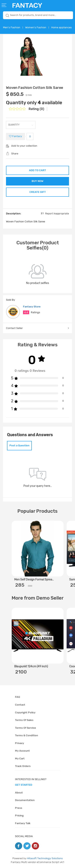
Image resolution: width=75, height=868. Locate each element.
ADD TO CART (37, 170)
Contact (20, 705)
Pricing (19, 815)
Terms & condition (26, 735)
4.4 (26, 312)
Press (19, 808)
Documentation (25, 800)
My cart (20, 759)
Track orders (23, 766)
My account (22, 751)
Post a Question (19, 445)
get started (24, 785)
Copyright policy (25, 712)
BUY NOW (37, 181)
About (19, 793)
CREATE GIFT (38, 192)
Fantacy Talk (23, 823)
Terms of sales (24, 720)
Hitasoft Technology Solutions (45, 858)
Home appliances (61, 27)
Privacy (19, 743)
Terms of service (25, 728)
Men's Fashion (12, 27)
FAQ (17, 697)
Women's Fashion (36, 27)
